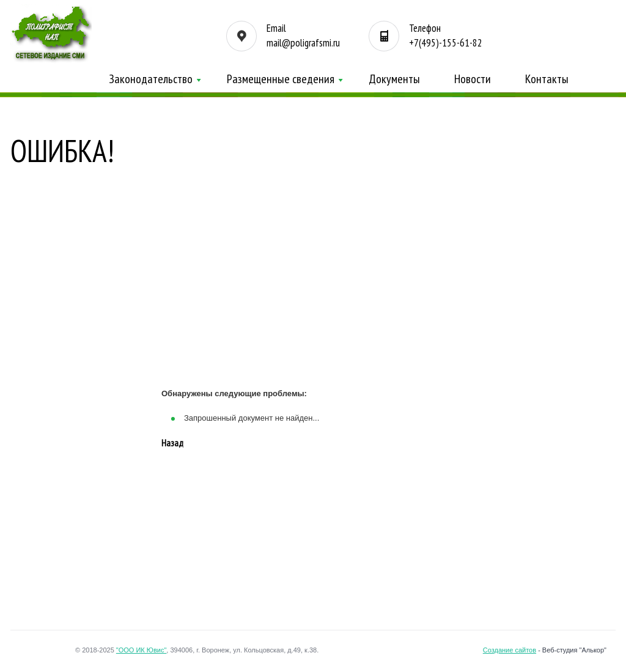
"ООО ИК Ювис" (142, 650)
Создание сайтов (510, 650)
